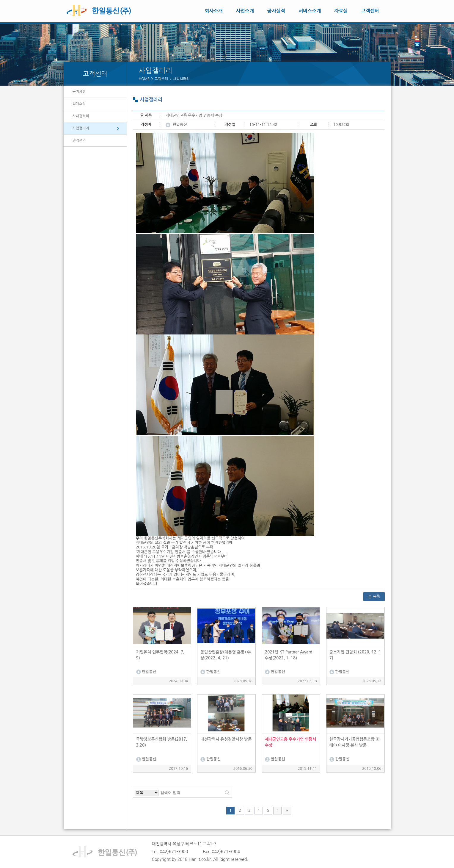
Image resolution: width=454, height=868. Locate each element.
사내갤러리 (81, 116)
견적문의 (79, 140)
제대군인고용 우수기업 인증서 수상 (290, 742)
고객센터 (370, 11)
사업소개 (245, 11)
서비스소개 (310, 11)
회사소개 (214, 11)
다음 (277, 811)
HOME (144, 79)
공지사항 (79, 92)
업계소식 (79, 104)
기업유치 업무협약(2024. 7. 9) (160, 655)
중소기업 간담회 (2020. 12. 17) (355, 655)
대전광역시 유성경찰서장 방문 (226, 739)
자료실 (341, 11)
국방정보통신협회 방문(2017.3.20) (162, 742)
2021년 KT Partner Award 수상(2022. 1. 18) (289, 655)
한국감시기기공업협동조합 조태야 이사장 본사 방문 (354, 742)
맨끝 (287, 811)
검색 (227, 793)
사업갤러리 (181, 79)
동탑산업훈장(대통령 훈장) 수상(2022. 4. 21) (226, 655)
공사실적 (276, 11)
